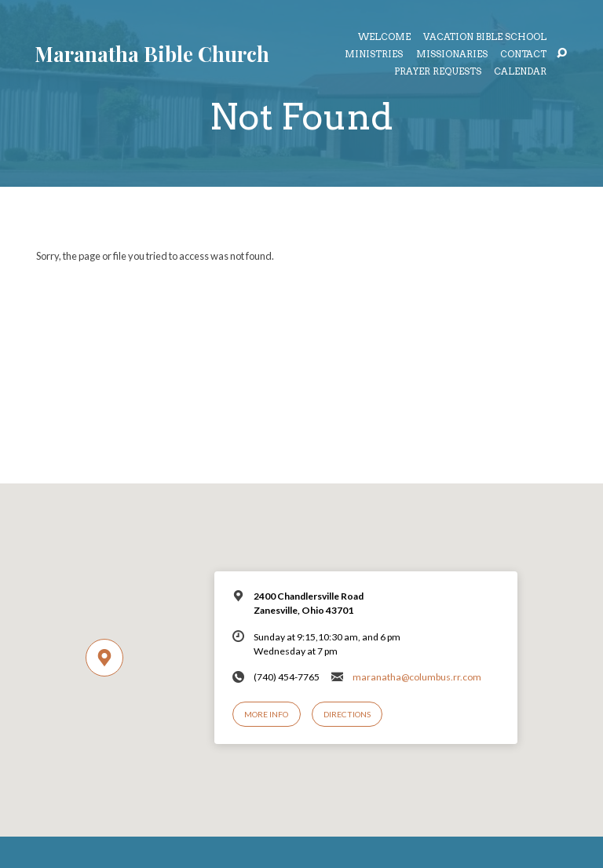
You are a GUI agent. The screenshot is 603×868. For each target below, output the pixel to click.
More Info (266, 714)
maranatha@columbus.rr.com (417, 677)
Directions (347, 714)
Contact (523, 55)
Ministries (374, 55)
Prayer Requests (438, 72)
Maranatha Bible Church (152, 53)
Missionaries (452, 55)
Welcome (384, 38)
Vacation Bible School (485, 38)
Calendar (520, 72)
